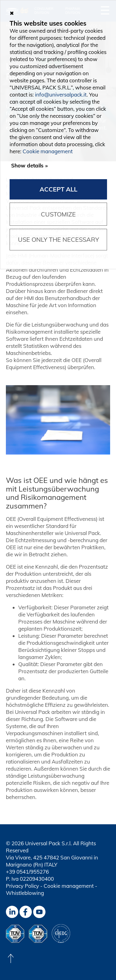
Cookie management (69, 886)
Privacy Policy (22, 886)
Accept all (58, 189)
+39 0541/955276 (27, 872)
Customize (58, 214)
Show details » (29, 165)
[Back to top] (11, 958)
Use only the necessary (58, 239)
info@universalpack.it (61, 95)
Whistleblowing (25, 893)
